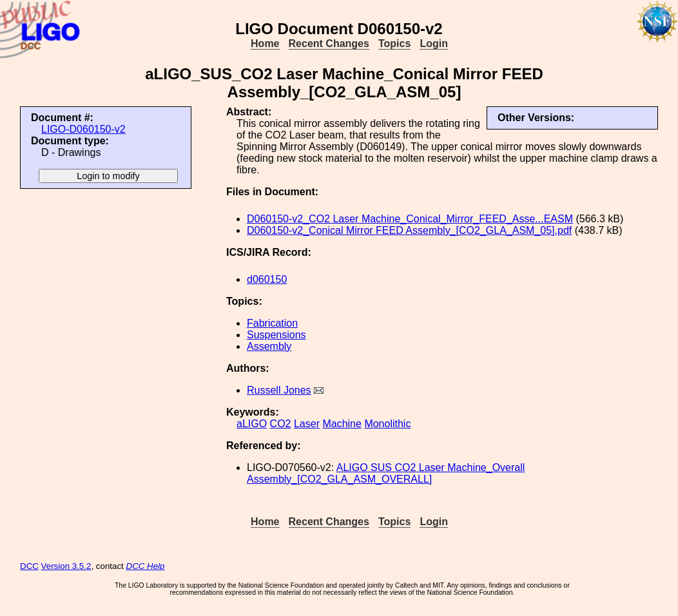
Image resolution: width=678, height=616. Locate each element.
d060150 (267, 279)
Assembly (269, 346)
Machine (342, 424)
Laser (307, 424)
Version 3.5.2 (66, 566)
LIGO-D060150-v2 (83, 129)
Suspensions (276, 335)
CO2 (281, 424)
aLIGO (252, 424)
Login (434, 43)
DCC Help (146, 566)
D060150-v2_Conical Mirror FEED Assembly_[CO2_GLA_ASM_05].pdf (409, 230)
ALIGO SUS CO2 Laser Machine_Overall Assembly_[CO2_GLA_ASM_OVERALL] (386, 473)
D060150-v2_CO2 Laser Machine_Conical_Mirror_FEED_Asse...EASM (410, 219)
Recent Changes (329, 43)
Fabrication (272, 323)
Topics (394, 43)
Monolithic (387, 424)
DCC (29, 566)
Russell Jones (279, 390)
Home (265, 43)
